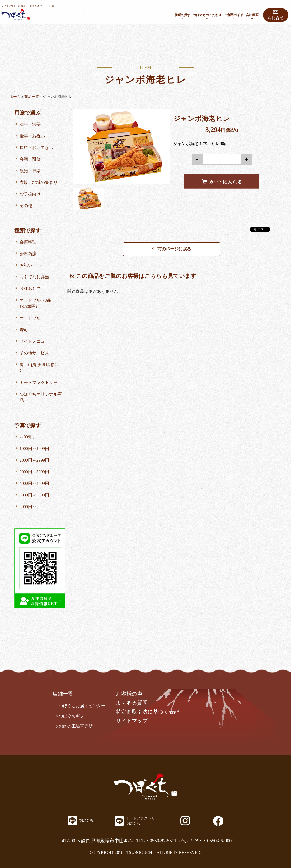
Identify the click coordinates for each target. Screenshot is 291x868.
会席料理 (28, 242)
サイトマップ (132, 721)
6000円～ (28, 507)
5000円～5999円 (34, 495)
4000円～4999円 (34, 483)
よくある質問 (132, 703)
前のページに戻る (172, 249)
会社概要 (252, 15)
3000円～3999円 (34, 472)
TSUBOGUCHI (140, 853)
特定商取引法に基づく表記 (148, 712)
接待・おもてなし (36, 147)
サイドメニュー (34, 341)
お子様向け (30, 194)
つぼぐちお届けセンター (82, 706)
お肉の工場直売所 (76, 726)
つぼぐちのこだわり (207, 15)
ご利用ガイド (234, 15)
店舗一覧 (63, 694)
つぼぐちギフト (74, 716)
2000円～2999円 (34, 460)
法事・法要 (30, 124)
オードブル (30, 318)
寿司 (24, 330)
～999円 (27, 437)
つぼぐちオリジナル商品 (41, 397)
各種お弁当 (30, 288)
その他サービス (34, 353)
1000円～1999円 (34, 449)
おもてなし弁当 (34, 277)
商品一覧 (32, 97)
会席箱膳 (28, 254)
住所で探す (182, 15)
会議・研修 (30, 159)
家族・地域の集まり (39, 182)
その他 (26, 206)
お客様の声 (129, 694)
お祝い (26, 265)
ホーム (15, 97)
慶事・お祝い (32, 136)
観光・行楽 (30, 171)
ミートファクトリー (39, 383)
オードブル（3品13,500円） (35, 303)
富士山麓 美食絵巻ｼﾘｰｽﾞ (40, 368)
